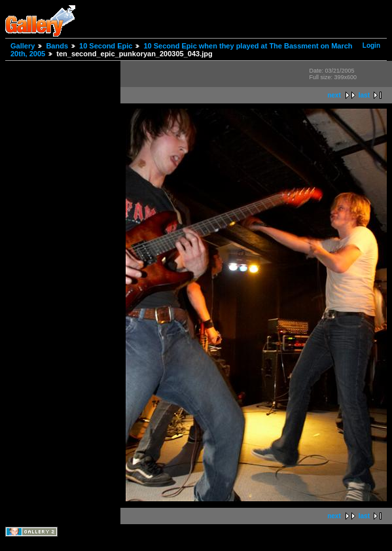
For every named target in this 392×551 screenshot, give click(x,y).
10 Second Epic (106, 46)
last (364, 95)
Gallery (23, 46)
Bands (57, 46)
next (334, 95)
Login (371, 45)
